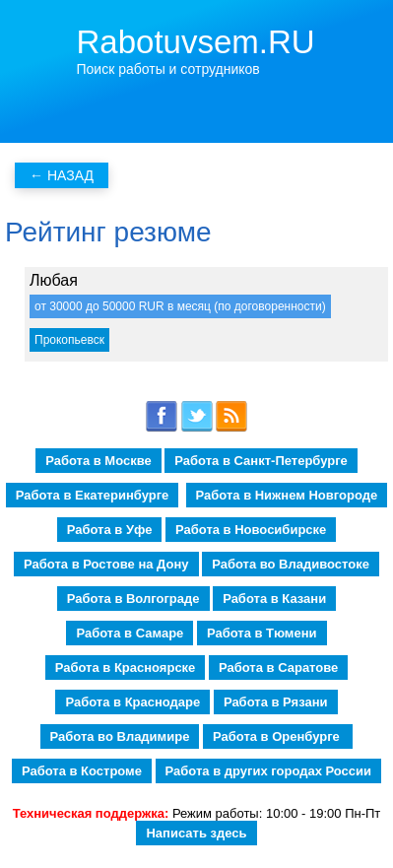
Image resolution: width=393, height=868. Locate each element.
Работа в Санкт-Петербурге (261, 461)
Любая (54, 280)
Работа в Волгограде (133, 599)
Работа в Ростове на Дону (106, 564)
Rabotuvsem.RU (196, 42)
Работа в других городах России (268, 771)
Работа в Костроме (82, 771)
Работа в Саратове (278, 668)
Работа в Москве (98, 461)
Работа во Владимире (120, 736)
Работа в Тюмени (262, 633)
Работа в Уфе (110, 530)
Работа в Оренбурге (278, 736)
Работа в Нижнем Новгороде (287, 495)
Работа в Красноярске (126, 668)
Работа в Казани (274, 599)
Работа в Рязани (276, 702)
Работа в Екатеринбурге (92, 495)
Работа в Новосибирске (251, 530)
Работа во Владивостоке (291, 564)
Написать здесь (196, 833)
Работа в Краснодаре (132, 702)
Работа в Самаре (130, 633)
